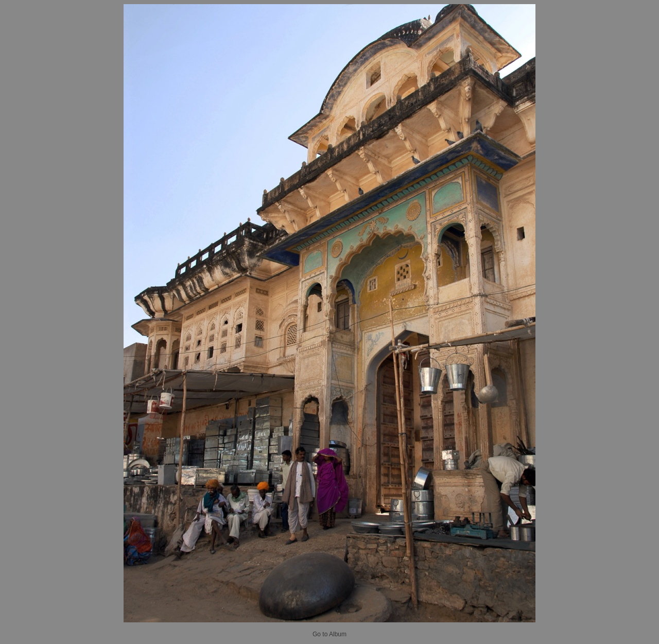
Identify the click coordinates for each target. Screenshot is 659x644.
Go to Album (329, 634)
